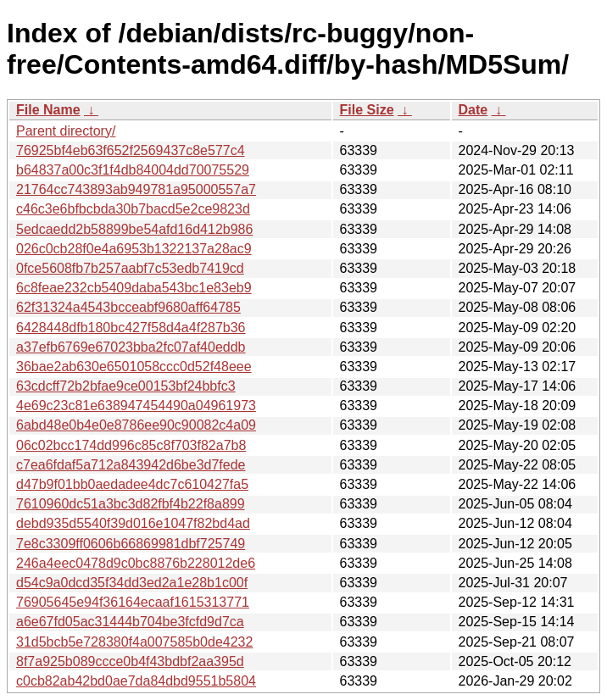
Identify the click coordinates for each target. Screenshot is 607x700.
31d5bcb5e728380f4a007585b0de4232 (134, 642)
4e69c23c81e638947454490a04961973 (136, 406)
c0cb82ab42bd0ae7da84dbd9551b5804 (136, 681)
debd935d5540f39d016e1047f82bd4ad (133, 523)
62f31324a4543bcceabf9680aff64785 (128, 307)
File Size (367, 110)
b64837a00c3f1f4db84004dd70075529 (133, 170)
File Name (48, 110)
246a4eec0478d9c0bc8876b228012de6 (136, 563)
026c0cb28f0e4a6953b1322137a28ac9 (134, 249)
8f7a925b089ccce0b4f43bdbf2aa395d (130, 661)
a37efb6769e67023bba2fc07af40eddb (131, 347)
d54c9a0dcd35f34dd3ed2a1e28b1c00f (132, 583)
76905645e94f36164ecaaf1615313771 (133, 602)
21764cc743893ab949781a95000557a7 (136, 189)
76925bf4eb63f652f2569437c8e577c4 (131, 150)
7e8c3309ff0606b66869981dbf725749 (131, 544)
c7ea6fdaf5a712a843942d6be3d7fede (131, 465)
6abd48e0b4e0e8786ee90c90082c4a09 (136, 425)
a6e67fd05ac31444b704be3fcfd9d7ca (130, 622)
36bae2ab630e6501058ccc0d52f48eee (134, 367)
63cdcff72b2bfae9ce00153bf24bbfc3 (126, 386)
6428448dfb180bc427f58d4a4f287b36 (131, 328)
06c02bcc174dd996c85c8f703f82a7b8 (131, 445)
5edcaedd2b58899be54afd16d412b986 (134, 229)
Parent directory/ (66, 131)
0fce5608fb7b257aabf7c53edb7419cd (130, 268)
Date (473, 110)
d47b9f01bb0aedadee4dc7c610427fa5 (132, 484)
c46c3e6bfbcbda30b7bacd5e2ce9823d (133, 209)
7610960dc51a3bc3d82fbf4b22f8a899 (131, 504)
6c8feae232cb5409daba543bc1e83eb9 (134, 288)
